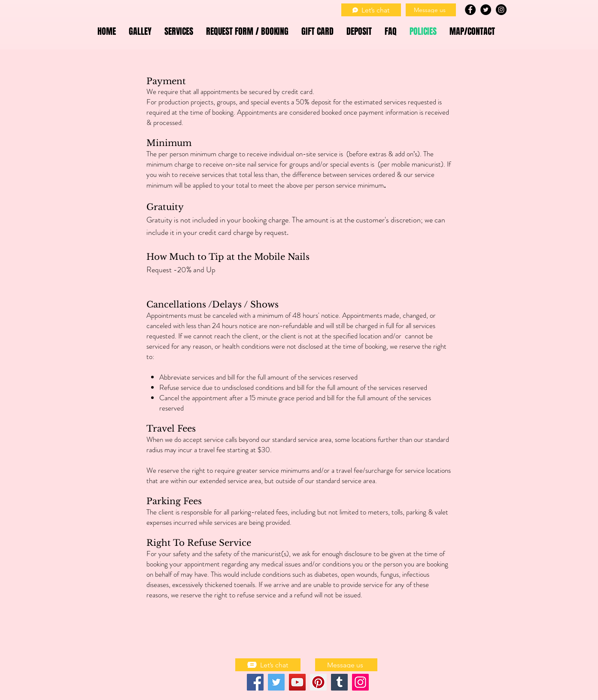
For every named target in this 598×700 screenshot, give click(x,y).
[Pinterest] (318, 682)
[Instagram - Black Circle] (501, 10)
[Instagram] (360, 682)
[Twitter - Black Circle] (486, 10)
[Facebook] (255, 682)
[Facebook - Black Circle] (470, 10)
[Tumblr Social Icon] (339, 682)
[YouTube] (297, 682)
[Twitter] (276, 682)
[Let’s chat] (371, 10)
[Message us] (431, 10)
